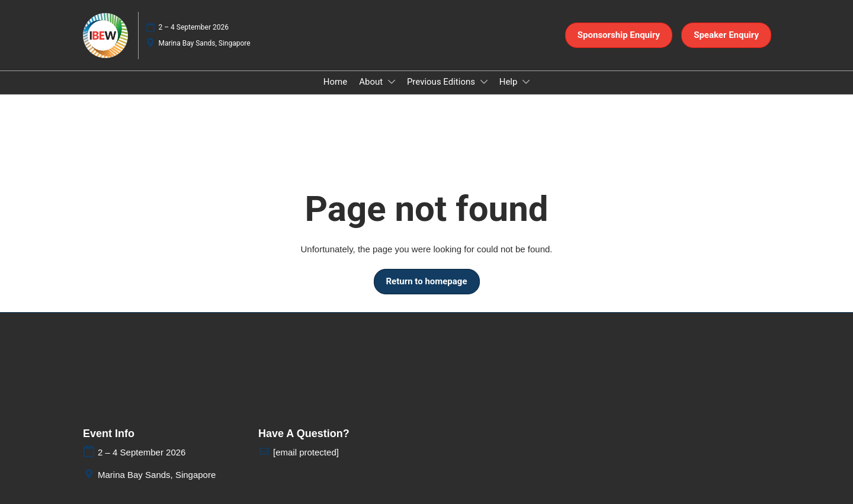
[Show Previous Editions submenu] (484, 82)
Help (509, 82)
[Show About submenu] (392, 82)
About (372, 82)
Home (335, 82)
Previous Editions (442, 82)
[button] (619, 36)
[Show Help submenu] (526, 82)
